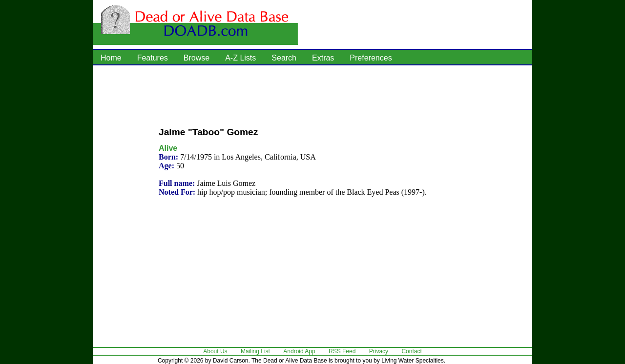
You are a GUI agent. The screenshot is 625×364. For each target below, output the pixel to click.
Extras (323, 58)
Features (153, 58)
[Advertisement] (312, 95)
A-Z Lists (240, 58)
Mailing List (255, 351)
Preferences (371, 58)
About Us (215, 351)
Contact (411, 351)
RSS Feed (342, 351)
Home (111, 58)
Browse (197, 58)
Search (284, 58)
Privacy (379, 351)
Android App (299, 351)
